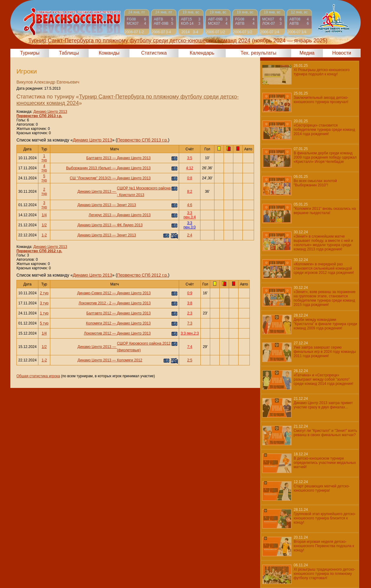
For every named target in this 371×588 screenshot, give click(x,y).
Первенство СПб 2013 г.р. (39, 116)
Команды (109, 53)
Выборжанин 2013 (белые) (89, 168)
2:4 (190, 235)
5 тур (44, 178)
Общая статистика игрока (38, 376)
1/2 (44, 225)
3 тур (44, 205)
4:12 (190, 168)
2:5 (190, 360)
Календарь (202, 53)
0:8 (190, 178)
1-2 (44, 235)
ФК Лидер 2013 (130, 225)
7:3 (190, 323)
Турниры (30, 53)
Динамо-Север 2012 (94, 293)
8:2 (190, 192)
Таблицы (69, 53)
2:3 (190, 313)
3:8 (190, 303)
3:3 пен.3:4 (190, 215)
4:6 (190, 205)
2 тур (44, 192)
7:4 (190, 347)
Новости (342, 53)
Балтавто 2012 (99, 313)
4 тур (44, 168)
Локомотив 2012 (97, 333)
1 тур (44, 158)
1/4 (44, 215)
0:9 (190, 293)
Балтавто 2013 (99, 158)
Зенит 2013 (127, 205)
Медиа (307, 53)
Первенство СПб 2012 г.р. (39, 251)
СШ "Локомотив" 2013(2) (90, 178)
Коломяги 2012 (99, 323)
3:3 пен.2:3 (190, 333)
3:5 (190, 158)
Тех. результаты (259, 53)
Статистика (154, 53)
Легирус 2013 (100, 215)
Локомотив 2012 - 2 (95, 303)
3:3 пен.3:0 (190, 225)
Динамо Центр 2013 (50, 112)
